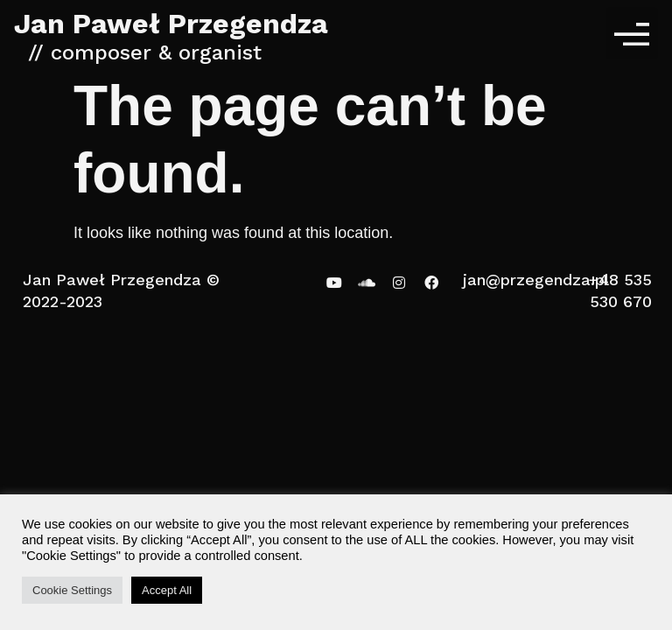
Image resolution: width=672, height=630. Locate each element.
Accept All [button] (167, 590)
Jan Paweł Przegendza (171, 24)
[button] (632, 33)
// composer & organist (145, 52)
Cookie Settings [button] (72, 590)
